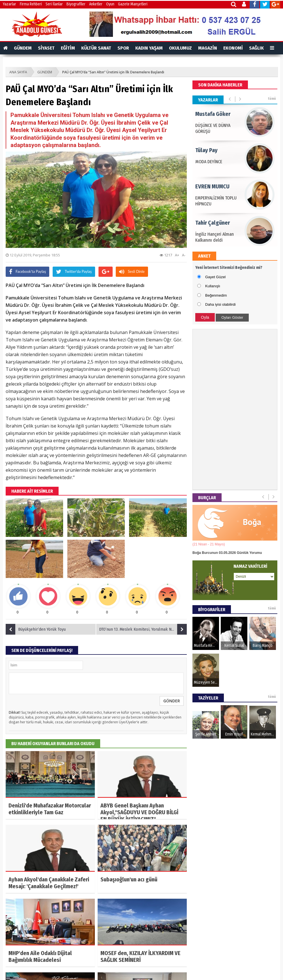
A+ (177, 255)
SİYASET (46, 48)
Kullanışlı (213, 286)
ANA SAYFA (18, 72)
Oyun (110, 4)
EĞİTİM (68, 48)
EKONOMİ (233, 48)
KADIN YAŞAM (149, 48)
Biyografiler (76, 4)
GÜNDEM (23, 48)
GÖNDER (172, 701)
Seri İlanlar (54, 4)
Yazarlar (9, 4)
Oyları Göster (232, 317)
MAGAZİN (208, 48)
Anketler (96, 4)
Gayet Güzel (215, 277)
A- (184, 255)
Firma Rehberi (31, 4)
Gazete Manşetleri (133, 4)
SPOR (123, 48)
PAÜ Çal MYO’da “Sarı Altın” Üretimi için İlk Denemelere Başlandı (113, 72)
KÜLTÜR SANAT (96, 48)
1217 (166, 255)
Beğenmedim (216, 295)
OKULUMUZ (180, 48)
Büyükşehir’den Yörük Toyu (36, 629)
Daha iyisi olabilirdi (220, 304)
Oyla (205, 317)
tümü (272, 99)
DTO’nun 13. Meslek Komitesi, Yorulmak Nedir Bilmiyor (143, 629)
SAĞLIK (256, 48)
